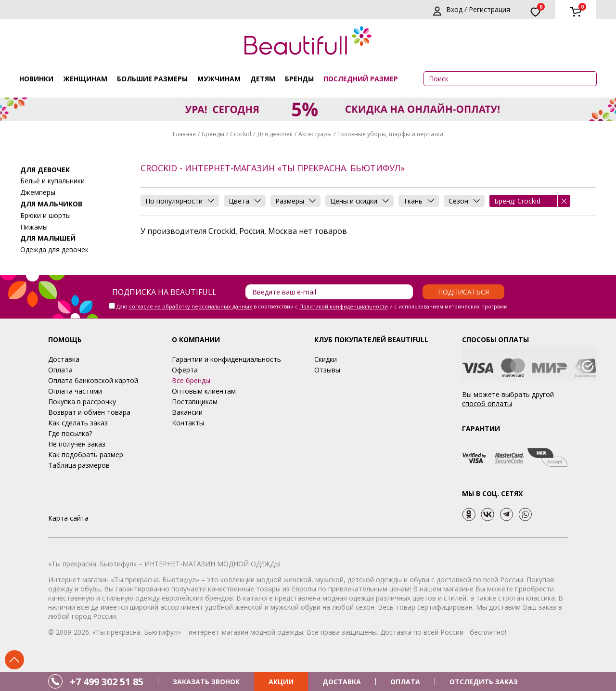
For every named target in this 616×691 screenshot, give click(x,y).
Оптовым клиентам (204, 391)
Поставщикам (195, 402)
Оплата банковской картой (93, 380)
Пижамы (34, 227)
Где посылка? (70, 433)
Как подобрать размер (86, 454)
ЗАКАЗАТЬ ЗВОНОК (206, 682)
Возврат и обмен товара (89, 412)
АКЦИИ (281, 682)
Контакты (188, 423)
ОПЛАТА (405, 682)
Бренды (299, 79)
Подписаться (463, 292)
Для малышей (48, 238)
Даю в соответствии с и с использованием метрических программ (312, 306)
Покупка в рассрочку (82, 402)
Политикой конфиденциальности (344, 306)
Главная (184, 134)
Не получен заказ (77, 444)
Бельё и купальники (52, 181)
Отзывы (327, 370)
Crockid (241, 134)
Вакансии (187, 412)
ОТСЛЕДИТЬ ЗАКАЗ (484, 682)
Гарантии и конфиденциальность (226, 359)
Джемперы (38, 192)
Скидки (326, 359)
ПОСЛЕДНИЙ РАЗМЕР (361, 79)
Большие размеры (152, 79)
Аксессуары (315, 134)
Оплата (60, 370)
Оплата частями (75, 391)
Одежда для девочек (54, 250)
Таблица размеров (79, 465)
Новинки (36, 79)
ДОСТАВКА (342, 682)
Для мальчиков (51, 204)
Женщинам (85, 79)
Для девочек (275, 134)
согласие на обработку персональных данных (191, 306)
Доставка (64, 359)
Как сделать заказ (78, 423)
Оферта (185, 370)
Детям (263, 79)
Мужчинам (219, 79)
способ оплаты (487, 403)
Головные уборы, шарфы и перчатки (390, 134)
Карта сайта (68, 518)
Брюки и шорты (45, 215)
